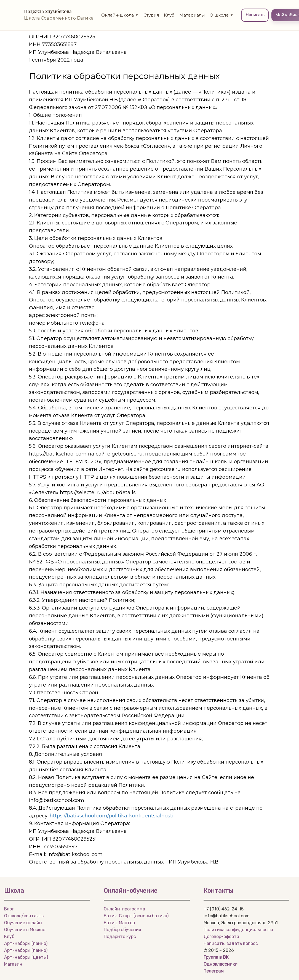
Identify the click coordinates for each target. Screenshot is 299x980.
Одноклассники (221, 964)
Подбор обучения (122, 930)
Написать (255, 15)
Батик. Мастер (119, 923)
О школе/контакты (24, 916)
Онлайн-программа (124, 909)
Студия (151, 15)
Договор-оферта (221, 937)
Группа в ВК (216, 957)
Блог (9, 909)
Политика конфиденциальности (238, 930)
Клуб (169, 15)
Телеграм (214, 971)
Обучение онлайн (23, 923)
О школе (221, 15)
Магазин (13, 964)
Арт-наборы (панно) (26, 943)
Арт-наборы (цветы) (26, 957)
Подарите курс (120, 937)
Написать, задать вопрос (231, 943)
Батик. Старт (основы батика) (136, 916)
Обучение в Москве (25, 930)
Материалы (192, 15)
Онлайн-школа (120, 15)
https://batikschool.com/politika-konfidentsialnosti (112, 816)
